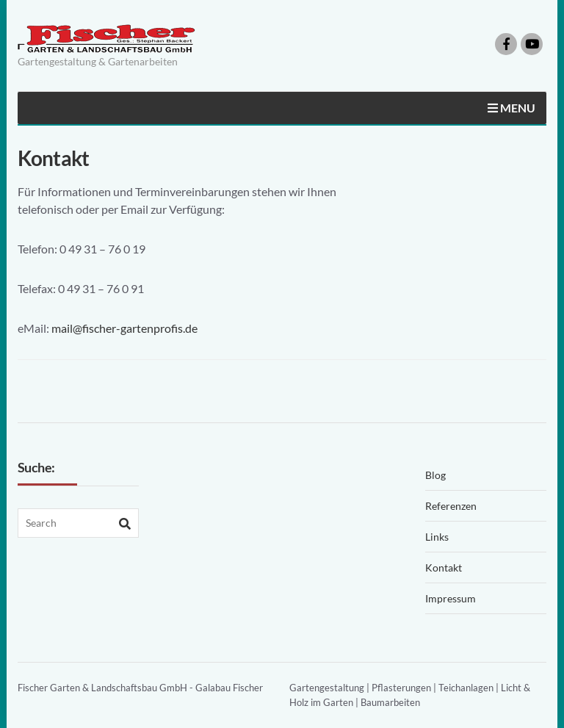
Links (437, 537)
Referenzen (451, 506)
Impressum (451, 598)
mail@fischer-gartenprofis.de (124, 328)
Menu (511, 108)
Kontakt (444, 567)
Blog (435, 475)
